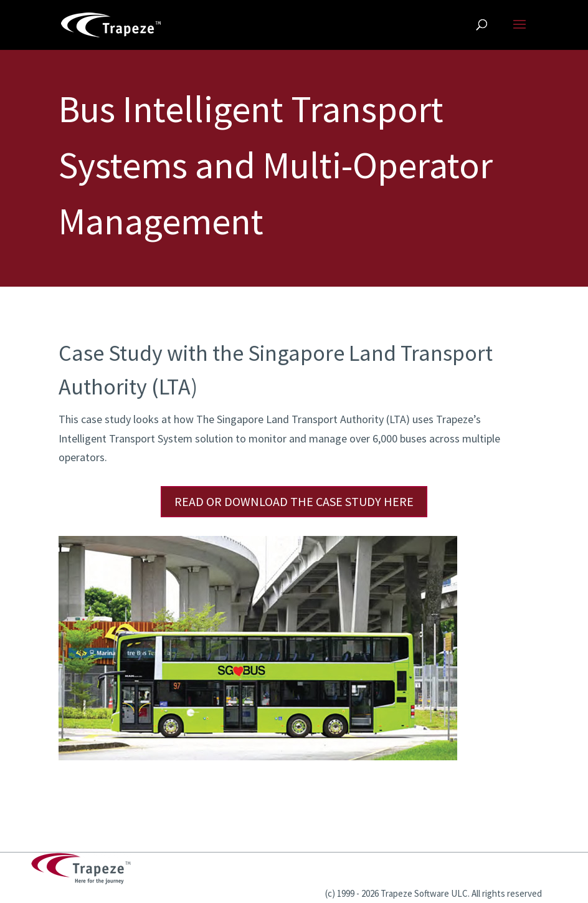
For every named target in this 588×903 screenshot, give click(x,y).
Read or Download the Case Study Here (294, 501)
